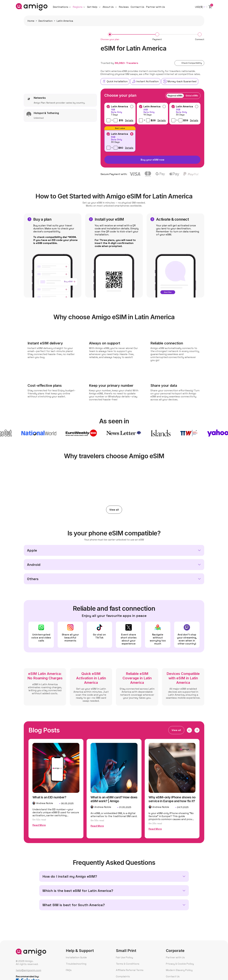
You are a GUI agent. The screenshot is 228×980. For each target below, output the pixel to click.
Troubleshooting (76, 964)
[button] (189, 730)
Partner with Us (156, 7)
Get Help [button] (93, 7)
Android (34, 565)
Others (33, 579)
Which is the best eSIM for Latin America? (78, 891)
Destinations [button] (61, 7)
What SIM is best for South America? (74, 905)
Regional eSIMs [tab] (175, 96)
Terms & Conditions (128, 964)
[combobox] (200, 7)
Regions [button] (78, 7)
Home (31, 21)
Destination (46, 21)
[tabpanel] (152, 127)
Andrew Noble (45, 811)
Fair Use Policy (124, 957)
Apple (32, 550)
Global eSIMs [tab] (192, 96)
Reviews (124, 7)
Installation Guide (76, 957)
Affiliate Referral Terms (130, 970)
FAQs (69, 970)
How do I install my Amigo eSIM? (70, 876)
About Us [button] (108, 7)
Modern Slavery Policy (179, 970)
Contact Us (137, 7)
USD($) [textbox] (199, 7)
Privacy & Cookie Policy (180, 964)
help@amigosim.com (28, 970)
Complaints (123, 976)
